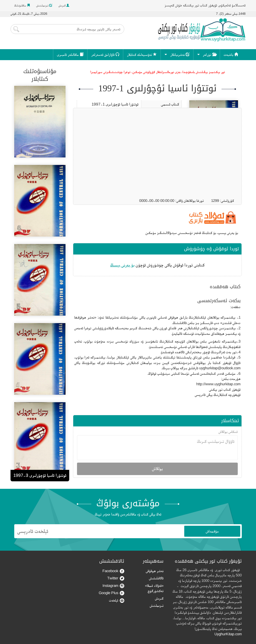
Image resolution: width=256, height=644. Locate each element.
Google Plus (111, 593)
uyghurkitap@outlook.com (220, 368)
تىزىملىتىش (44, 5)
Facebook (113, 571)
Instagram (113, 586)
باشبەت (231, 55)
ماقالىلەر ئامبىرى (70, 55)
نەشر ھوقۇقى (155, 571)
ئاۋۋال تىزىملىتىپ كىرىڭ (157, 448)
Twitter (116, 578)
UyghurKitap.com (228, 634)
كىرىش (64, 5)
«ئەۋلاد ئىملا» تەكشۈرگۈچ (154, 588)
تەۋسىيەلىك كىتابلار (142, 55)
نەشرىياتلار (180, 55)
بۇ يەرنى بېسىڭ (122, 265)
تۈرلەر (209, 55)
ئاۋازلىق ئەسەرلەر (105, 55)
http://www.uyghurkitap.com (218, 384)
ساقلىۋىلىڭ (22, 5)
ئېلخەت (117, 600)
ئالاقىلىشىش (156, 578)
